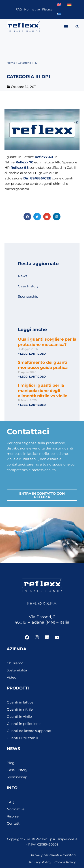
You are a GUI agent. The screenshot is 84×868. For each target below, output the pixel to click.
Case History (28, 286)
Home (11, 63)
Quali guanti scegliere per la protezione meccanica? (47, 342)
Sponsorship (28, 297)
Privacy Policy (40, 862)
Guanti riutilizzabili (22, 738)
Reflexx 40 (44, 157)
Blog (11, 763)
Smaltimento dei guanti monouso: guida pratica (43, 365)
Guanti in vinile (19, 717)
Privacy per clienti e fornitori (53, 855)
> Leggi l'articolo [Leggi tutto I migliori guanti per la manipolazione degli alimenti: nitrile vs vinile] (32, 405)
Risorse (47, 9)
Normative (32, 9)
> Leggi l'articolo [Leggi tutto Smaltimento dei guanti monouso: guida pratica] (32, 377)
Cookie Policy (65, 862)
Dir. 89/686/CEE (37, 178)
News (23, 276)
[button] (66, 27)
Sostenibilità (17, 670)
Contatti (14, 823)
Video (11, 677)
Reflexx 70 (24, 162)
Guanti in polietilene (24, 724)
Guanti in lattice (20, 702)
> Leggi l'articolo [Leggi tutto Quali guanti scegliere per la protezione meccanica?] (32, 354)
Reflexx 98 (20, 168)
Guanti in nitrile (20, 709)
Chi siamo (15, 663)
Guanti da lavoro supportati (30, 731)
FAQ (19, 9)
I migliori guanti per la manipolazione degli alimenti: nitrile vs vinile (43, 391)
